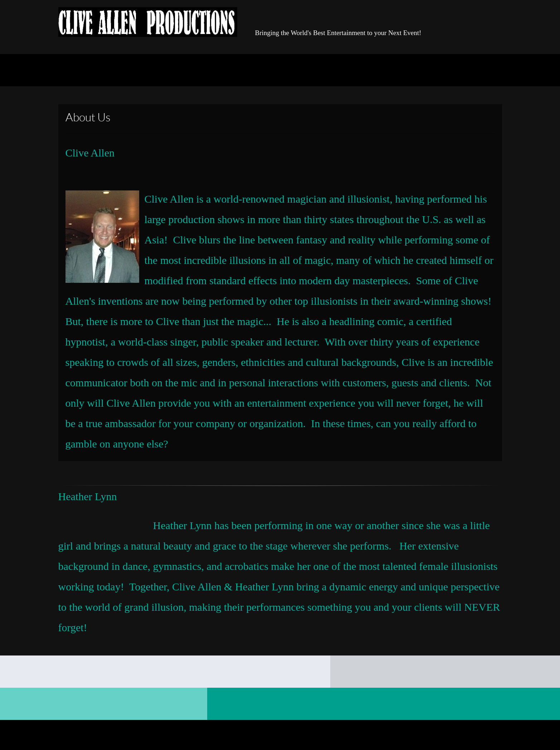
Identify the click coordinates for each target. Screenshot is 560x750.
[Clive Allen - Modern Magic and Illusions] (148, 22)
